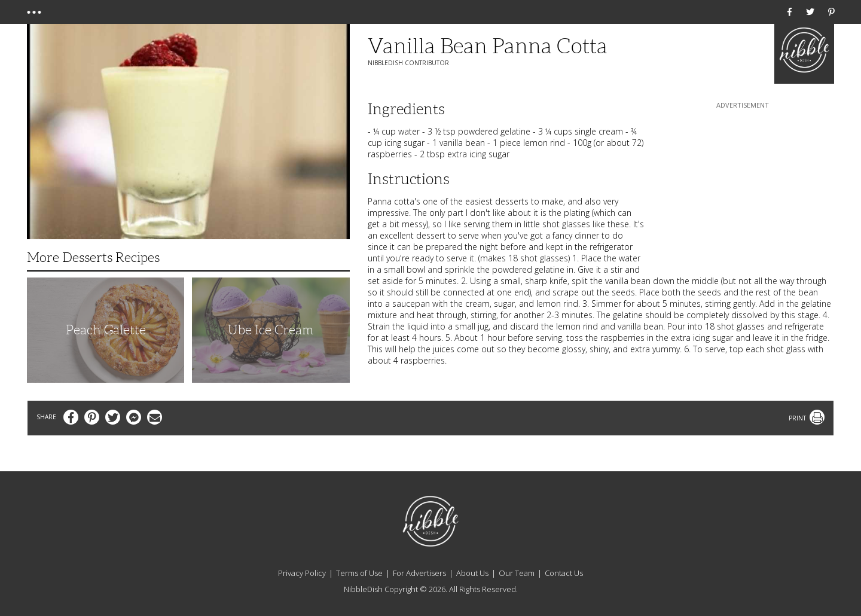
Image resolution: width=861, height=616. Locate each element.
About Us (472, 573)
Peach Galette (106, 330)
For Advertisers (419, 573)
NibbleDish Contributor (408, 63)
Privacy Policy (302, 573)
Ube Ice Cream (271, 330)
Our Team (517, 573)
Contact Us (564, 573)
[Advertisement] (743, 186)
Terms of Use (359, 573)
